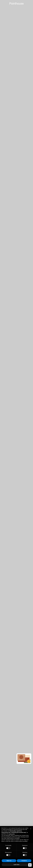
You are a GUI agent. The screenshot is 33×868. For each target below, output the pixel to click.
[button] (31, 829)
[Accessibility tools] (30, 865)
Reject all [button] (9, 861)
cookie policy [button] (12, 834)
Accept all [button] (24, 861)
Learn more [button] (16, 865)
